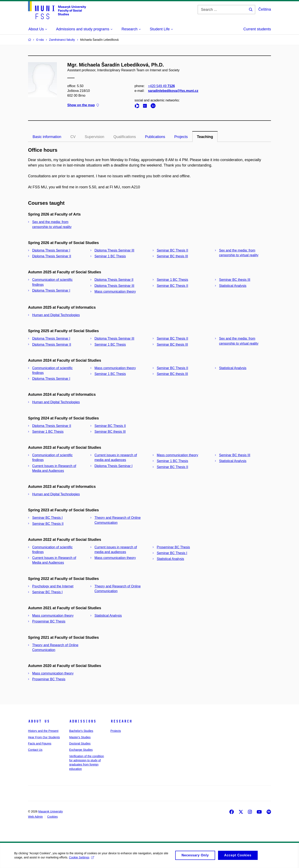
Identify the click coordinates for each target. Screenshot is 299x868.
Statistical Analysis (233, 286)
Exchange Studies (81, 750)
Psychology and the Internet (53, 586)
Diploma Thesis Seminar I (51, 250)
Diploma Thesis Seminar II (52, 256)
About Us (39, 721)
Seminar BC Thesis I (47, 518)
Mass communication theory (115, 292)
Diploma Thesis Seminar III (114, 250)
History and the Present (43, 731)
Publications (155, 137)
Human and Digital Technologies (56, 315)
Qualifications (125, 137)
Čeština (265, 9)
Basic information (47, 137)
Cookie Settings (82, 859)
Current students (257, 29)
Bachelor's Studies (81, 731)
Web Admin (35, 817)
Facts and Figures (40, 743)
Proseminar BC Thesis (173, 547)
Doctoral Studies (80, 743)
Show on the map (83, 105)
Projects (181, 137)
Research (121, 721)
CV (73, 137)
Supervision (94, 137)
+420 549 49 (161, 86)
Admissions (83, 721)
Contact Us (35, 750)
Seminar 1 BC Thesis (110, 256)
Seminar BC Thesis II (172, 250)
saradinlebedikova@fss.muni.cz (173, 91)
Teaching (205, 137)
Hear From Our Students (44, 737)
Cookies (52, 817)
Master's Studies (80, 737)
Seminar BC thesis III (172, 256)
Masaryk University (50, 811)
